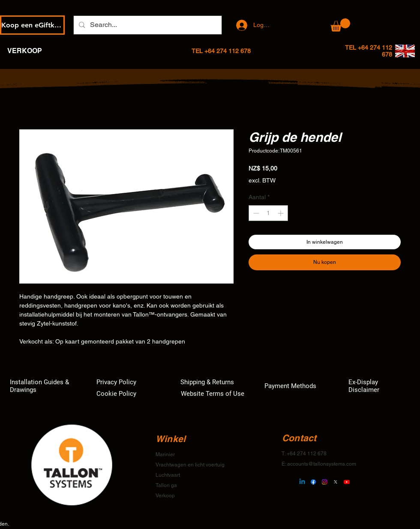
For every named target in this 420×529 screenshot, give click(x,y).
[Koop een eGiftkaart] (32, 25)
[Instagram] (324, 482)
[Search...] (147, 25)
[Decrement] (255, 213)
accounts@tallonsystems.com (322, 464)
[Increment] (281, 213)
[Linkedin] (302, 482)
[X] (336, 482)
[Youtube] (347, 482)
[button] (340, 25)
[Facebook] (313, 482)
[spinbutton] (268, 213)
